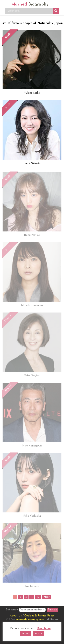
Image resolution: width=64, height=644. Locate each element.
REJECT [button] (39, 634)
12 (38, 597)
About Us (16, 616)
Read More (44, 629)
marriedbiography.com (30, 620)
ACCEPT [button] (26, 634)
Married (30, 4)
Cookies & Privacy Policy (39, 616)
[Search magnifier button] (56, 11)
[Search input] (30, 11)
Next (47, 597)
